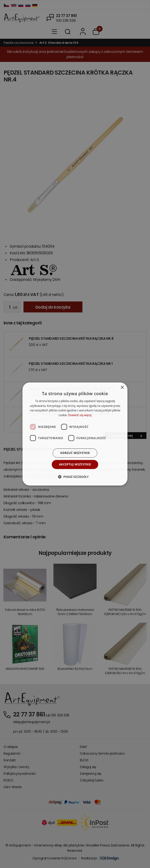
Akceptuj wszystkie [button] (75, 464)
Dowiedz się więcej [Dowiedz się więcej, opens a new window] (80, 415)
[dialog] (75, 434)
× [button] (122, 388)
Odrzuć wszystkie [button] (75, 453)
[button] (75, 477)
